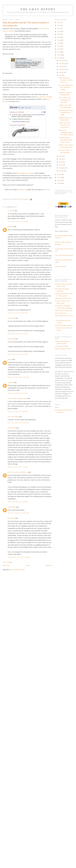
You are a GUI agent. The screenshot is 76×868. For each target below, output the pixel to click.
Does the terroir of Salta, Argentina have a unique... (66, 113)
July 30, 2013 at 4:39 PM (18, 502)
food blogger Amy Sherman (26, 173)
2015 (59, 52)
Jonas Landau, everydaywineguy (17, 398)
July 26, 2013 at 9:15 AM (18, 334)
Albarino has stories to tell (63, 298)
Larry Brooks (12, 428)
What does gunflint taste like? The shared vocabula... (66, 87)
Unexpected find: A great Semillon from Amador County (65, 140)
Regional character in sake (63, 349)
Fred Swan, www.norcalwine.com (18, 472)
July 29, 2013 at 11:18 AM (18, 423)
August (61, 72)
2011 (59, 177)
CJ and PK (11, 211)
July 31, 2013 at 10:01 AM (18, 513)
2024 (59, 25)
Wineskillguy (12, 507)
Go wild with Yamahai (62, 346)
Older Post (49, 565)
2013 (59, 58)
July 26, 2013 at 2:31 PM (18, 393)
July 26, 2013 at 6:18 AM (18, 221)
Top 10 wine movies (61, 313)
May (61, 159)
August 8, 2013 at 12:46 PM (19, 557)
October (62, 66)
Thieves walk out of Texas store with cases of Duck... (65, 125)
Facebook (47, 190)
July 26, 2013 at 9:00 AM (18, 313)
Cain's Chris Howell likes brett (64, 255)
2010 (59, 180)
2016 (59, 49)
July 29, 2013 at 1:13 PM (18, 467)
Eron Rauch (11, 518)
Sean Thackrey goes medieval (64, 325)
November (62, 63)
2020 (59, 37)
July (60, 75)
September (62, 69)
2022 (59, 31)
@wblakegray (22, 190)
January (61, 171)
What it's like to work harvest (64, 311)
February (62, 168)
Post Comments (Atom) (18, 570)
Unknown (11, 382)
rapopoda (10, 227)
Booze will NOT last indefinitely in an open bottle (65, 100)
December (62, 60)
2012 (59, 174)
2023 (59, 28)
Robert (10, 359)
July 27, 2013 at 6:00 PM (18, 411)
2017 (59, 46)
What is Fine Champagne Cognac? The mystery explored (66, 132)
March (61, 165)
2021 (59, 34)
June (61, 156)
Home (28, 565)
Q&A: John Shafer (61, 266)
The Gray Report (38, 9)
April (61, 162)
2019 (59, 40)
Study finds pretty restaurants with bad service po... (65, 80)
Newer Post (6, 565)
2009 (59, 183)
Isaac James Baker (13, 417)
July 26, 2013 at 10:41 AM (18, 377)
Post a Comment (7, 562)
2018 (59, 43)
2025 (59, 22)
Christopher (11, 318)
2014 (59, 55)
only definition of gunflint (44, 97)
